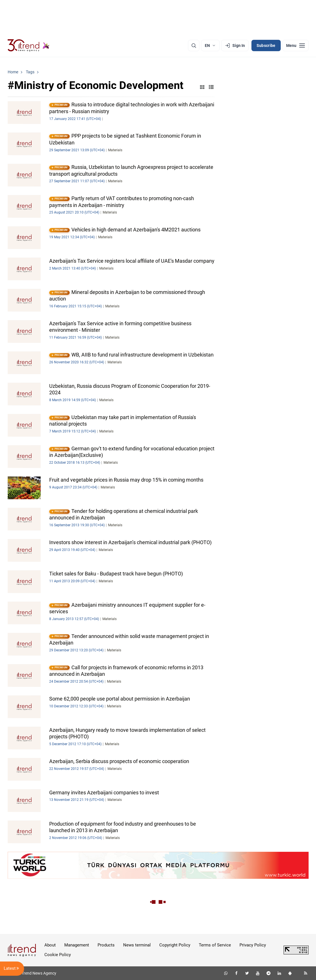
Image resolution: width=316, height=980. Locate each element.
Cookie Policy (58, 955)
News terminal (137, 945)
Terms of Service (215, 945)
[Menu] (296, 45)
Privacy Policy (253, 945)
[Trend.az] (29, 45)
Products (106, 945)
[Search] (194, 45)
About (50, 945)
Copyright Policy (175, 945)
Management (77, 945)
